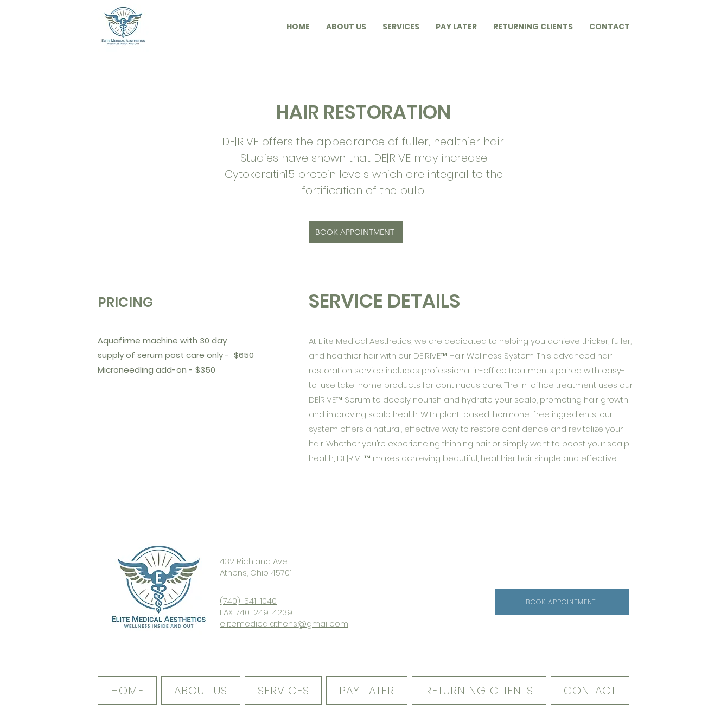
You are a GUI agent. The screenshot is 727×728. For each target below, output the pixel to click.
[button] (298, 27)
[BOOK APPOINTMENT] (356, 232)
